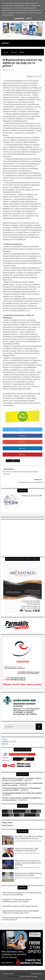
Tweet (23, 429)
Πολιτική (17, 461)
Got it (29, 19)
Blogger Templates (13, 976)
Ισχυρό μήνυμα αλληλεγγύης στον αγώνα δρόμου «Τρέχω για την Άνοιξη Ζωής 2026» (20, 912)
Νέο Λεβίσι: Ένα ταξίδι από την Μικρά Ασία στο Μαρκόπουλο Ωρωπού (29, 837)
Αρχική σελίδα (7, 823)
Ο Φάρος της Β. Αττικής (30, 496)
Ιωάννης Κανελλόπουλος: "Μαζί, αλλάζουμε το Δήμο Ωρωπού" (27, 850)
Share (22, 436)
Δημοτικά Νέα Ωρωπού (19, 811)
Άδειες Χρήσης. (8, 825)
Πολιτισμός (5, 815)
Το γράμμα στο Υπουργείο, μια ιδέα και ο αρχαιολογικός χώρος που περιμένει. (17, 900)
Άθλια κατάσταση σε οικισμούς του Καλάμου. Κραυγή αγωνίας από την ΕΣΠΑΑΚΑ (22, 779)
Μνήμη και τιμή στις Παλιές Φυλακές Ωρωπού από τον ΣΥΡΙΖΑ (28, 874)
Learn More (19, 19)
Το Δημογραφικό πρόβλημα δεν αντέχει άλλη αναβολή (22, 793)
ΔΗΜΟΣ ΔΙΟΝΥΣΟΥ (30, 815)
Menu (5, 43)
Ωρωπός (5, 744)
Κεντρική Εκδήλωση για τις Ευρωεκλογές (30, 482)
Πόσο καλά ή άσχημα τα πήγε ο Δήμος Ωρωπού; (20, 906)
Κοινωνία (9, 461)
